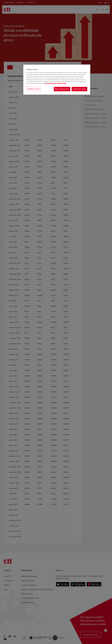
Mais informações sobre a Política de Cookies (55, 83)
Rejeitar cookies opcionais (62, 89)
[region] (57, 80)
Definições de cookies (33, 89)
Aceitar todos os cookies (79, 89)
